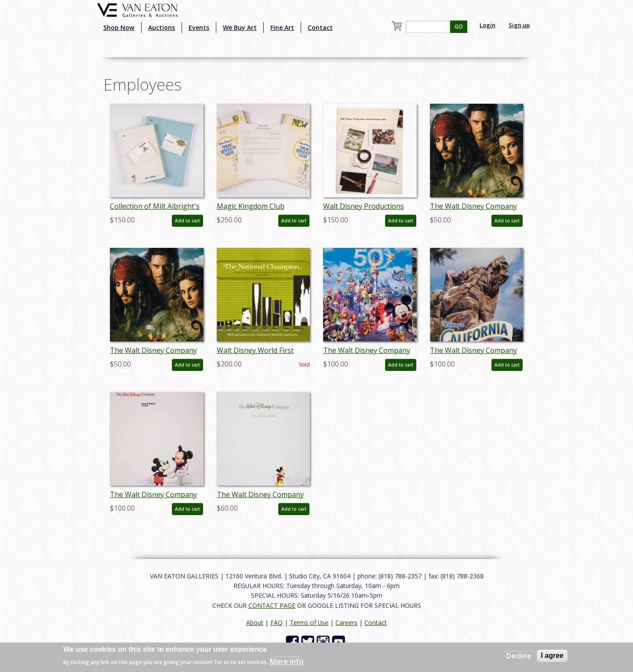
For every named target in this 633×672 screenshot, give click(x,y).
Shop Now (119, 27)
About (255, 623)
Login (487, 25)
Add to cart (187, 221)
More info (287, 661)
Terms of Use (309, 623)
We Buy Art (240, 27)
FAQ (276, 623)
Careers (346, 623)
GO (459, 27)
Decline (519, 656)
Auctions (162, 27)
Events (199, 27)
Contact (320, 27)
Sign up (519, 25)
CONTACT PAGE (272, 605)
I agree (552, 656)
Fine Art (282, 27)
